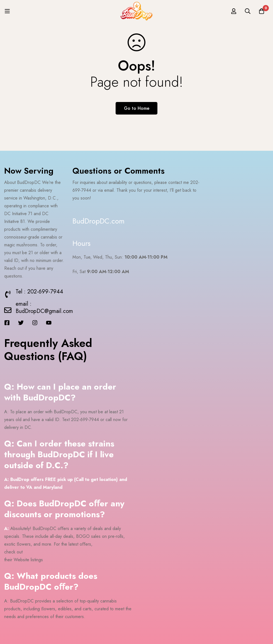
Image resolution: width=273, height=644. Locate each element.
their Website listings (24, 560)
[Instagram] (35, 323)
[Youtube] (49, 323)
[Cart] (262, 11)
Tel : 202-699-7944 (39, 292)
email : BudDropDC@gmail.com (44, 308)
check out (13, 552)
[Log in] (234, 11)
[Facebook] (7, 323)
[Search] (248, 11)
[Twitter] (21, 323)
